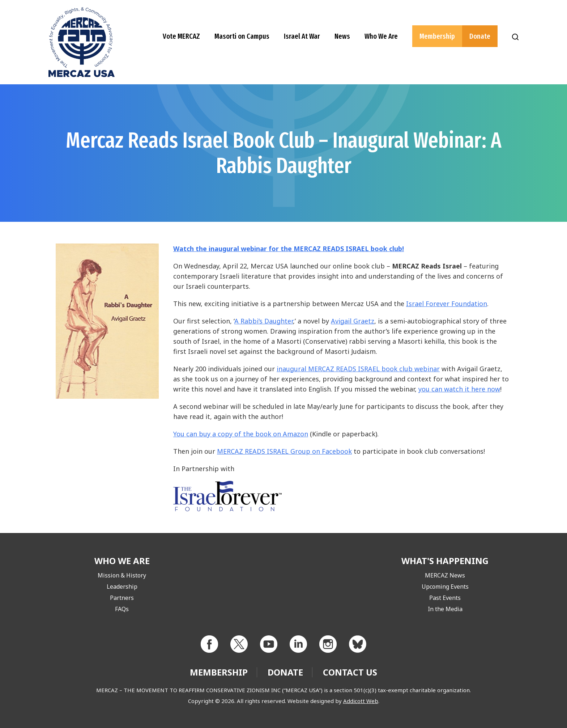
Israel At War (302, 36)
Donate (480, 36)
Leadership (122, 587)
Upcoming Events (445, 587)
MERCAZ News (445, 575)
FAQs (122, 609)
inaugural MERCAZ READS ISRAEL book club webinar (358, 369)
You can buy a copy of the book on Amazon (241, 434)
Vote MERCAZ (181, 36)
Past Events (445, 598)
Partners (122, 598)
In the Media (445, 609)
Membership (437, 36)
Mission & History (122, 575)
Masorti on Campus (242, 36)
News (342, 36)
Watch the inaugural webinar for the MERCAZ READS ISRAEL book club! (289, 249)
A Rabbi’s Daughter (264, 321)
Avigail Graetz (353, 321)
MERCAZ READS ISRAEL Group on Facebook (284, 451)
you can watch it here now (459, 389)
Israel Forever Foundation (447, 304)
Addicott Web (361, 701)
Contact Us (350, 672)
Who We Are (381, 36)
